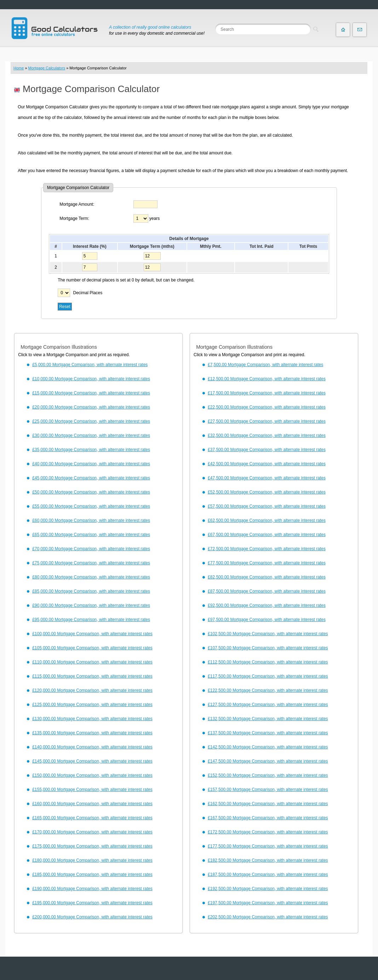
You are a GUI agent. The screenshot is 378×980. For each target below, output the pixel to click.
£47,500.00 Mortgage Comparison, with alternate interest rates (267, 478)
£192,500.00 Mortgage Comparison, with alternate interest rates (268, 889)
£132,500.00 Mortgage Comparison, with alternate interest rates (268, 719)
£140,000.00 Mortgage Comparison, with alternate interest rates (92, 747)
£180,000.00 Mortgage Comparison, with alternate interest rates (92, 860)
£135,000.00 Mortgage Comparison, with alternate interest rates (92, 733)
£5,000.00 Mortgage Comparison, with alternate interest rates (90, 365)
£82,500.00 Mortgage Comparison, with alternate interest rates (267, 577)
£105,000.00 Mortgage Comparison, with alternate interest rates (92, 648)
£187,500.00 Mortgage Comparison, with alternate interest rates (268, 874)
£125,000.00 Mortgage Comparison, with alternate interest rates (92, 705)
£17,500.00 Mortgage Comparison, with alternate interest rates (267, 393)
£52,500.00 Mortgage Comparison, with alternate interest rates (267, 492)
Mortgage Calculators (47, 68)
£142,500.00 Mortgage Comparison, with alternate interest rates (268, 747)
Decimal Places (88, 293)
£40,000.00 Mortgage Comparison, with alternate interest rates (91, 464)
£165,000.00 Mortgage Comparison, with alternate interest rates (92, 818)
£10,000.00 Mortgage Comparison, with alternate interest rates (91, 379)
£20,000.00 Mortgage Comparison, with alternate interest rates (91, 407)
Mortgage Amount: (77, 204)
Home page (343, 30)
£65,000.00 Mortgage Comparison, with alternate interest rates (91, 535)
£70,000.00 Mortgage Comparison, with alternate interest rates (91, 549)
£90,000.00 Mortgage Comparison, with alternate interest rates (91, 605)
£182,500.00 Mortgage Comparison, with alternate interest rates (268, 860)
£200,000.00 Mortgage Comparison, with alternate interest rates (92, 917)
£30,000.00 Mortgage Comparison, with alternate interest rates (91, 435)
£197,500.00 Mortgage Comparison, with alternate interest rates (268, 903)
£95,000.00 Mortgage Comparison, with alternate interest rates (91, 620)
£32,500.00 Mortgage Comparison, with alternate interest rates (267, 435)
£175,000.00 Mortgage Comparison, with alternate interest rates (92, 846)
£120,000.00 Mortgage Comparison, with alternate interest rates (92, 690)
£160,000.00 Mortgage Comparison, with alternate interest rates (92, 804)
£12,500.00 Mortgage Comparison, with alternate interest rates (267, 379)
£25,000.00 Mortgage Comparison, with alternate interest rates (91, 421)
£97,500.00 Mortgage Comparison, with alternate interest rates (267, 620)
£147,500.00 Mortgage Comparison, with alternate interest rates (268, 761)
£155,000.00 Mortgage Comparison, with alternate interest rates (92, 790)
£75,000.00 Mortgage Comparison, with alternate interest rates (91, 563)
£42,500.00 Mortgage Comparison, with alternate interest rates (267, 464)
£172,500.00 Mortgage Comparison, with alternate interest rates (268, 832)
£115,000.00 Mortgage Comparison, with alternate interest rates (92, 676)
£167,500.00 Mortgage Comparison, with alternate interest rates (268, 818)
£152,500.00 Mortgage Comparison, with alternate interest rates (268, 775)
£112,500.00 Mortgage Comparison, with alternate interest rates (268, 662)
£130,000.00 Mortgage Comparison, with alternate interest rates (92, 719)
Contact (360, 30)
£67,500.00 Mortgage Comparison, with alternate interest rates (267, 535)
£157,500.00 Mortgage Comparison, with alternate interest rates (268, 790)
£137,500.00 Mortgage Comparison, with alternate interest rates (268, 733)
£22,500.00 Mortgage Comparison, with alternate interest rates (267, 407)
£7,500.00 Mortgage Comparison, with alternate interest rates (265, 365)
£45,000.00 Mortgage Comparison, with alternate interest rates (91, 478)
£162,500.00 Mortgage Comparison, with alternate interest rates (268, 804)
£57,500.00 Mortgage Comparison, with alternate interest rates (267, 506)
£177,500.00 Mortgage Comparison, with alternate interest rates (268, 846)
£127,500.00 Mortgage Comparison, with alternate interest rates (268, 705)
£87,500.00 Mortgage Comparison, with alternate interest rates (267, 591)
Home (19, 68)
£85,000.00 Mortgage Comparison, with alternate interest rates (91, 591)
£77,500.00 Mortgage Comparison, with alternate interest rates (267, 563)
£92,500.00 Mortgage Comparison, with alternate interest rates (267, 605)
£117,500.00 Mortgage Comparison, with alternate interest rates (268, 676)
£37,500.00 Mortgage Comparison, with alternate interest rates (267, 450)
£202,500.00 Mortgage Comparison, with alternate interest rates (268, 917)
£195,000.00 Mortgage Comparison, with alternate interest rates (92, 903)
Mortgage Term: (74, 218)
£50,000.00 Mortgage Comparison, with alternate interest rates (91, 492)
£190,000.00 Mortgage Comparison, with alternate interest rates (92, 889)
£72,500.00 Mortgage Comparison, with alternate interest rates (267, 549)
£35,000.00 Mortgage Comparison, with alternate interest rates (91, 450)
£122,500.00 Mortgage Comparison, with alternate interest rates (268, 690)
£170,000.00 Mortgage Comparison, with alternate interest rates (92, 832)
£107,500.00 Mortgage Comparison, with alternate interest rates (268, 648)
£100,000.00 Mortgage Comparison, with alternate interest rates (92, 634)
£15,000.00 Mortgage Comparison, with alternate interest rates (91, 393)
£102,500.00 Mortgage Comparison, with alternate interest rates (268, 634)
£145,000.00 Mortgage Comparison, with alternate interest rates (92, 761)
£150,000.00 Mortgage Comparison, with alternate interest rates (92, 775)
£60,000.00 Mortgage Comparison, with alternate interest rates (91, 520)
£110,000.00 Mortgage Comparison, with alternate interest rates (92, 662)
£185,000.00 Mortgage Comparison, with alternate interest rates (92, 874)
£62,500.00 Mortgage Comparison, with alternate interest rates (267, 520)
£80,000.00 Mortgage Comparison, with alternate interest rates (91, 577)
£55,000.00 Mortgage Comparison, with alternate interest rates (91, 506)
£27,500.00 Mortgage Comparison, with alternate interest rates (267, 421)
